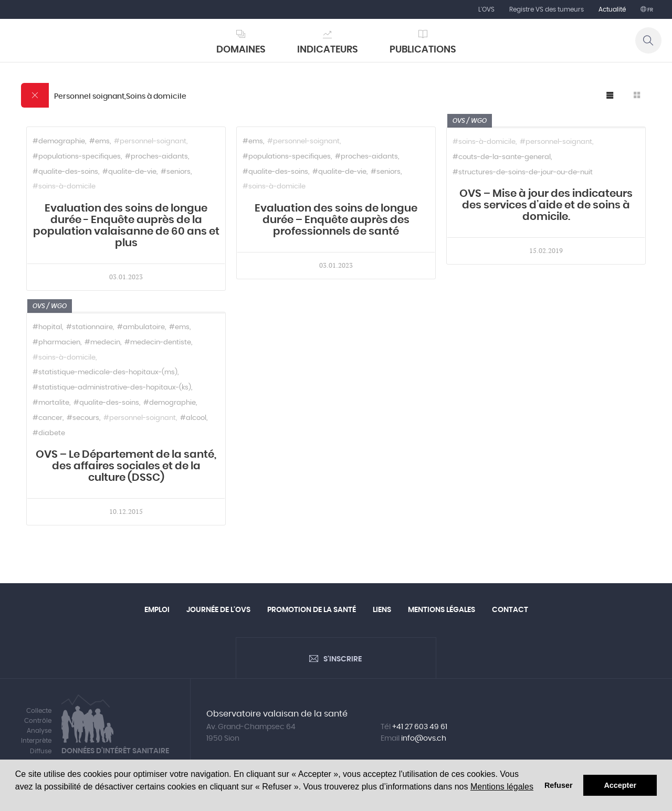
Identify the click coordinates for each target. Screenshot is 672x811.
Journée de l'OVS (218, 610)
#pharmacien (56, 343)
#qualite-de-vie (129, 172)
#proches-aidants (156, 157)
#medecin (102, 343)
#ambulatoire (141, 327)
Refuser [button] (559, 785)
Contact (510, 610)
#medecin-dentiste (158, 343)
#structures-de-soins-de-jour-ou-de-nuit (523, 172)
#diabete (49, 433)
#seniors (176, 172)
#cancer (48, 418)
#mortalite (51, 403)
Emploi (157, 610)
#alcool (193, 418)
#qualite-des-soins (65, 172)
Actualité (612, 9)
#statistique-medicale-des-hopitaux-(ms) (105, 372)
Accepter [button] (620, 785)
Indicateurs (328, 50)
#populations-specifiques (77, 157)
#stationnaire (90, 327)
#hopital (47, 327)
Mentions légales (502, 787)
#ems (99, 141)
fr (650, 10)
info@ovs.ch (424, 739)
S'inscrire (343, 659)
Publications (423, 50)
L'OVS (486, 9)
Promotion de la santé (312, 610)
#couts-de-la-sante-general (502, 157)
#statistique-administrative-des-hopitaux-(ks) (112, 388)
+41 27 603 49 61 (420, 727)
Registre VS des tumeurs (547, 9)
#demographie (59, 141)
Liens (382, 610)
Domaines (241, 50)
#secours (83, 418)
